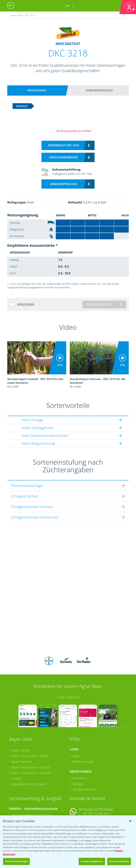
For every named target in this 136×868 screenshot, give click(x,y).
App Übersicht (69, 674)
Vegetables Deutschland (29, 761)
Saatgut (78, 761)
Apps (76, 733)
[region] (68, 842)
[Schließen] (130, 821)
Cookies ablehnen (119, 861)
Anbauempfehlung (99, 90)
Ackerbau (79, 755)
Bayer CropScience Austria (31, 744)
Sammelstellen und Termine (32, 792)
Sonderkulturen (84, 766)
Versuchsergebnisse (63, 157)
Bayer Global (21, 727)
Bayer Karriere (22, 738)
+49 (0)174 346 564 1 (97, 791)
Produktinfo (37, 90)
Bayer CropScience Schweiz (32, 750)
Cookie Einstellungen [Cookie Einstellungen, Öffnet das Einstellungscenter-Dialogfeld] (16, 861)
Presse (16, 755)
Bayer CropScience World (30, 733)
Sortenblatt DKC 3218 (63, 145)
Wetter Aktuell (83, 738)
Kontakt (80, 800)
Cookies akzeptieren (92, 861)
